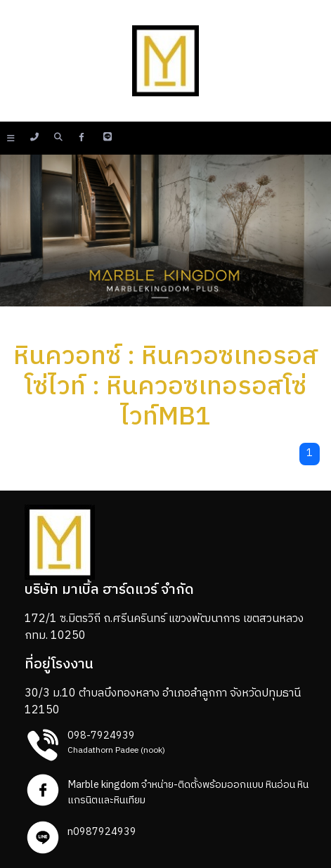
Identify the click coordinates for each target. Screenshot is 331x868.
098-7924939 (101, 736)
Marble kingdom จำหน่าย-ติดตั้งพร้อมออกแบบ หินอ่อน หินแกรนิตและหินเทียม (188, 793)
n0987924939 (102, 832)
